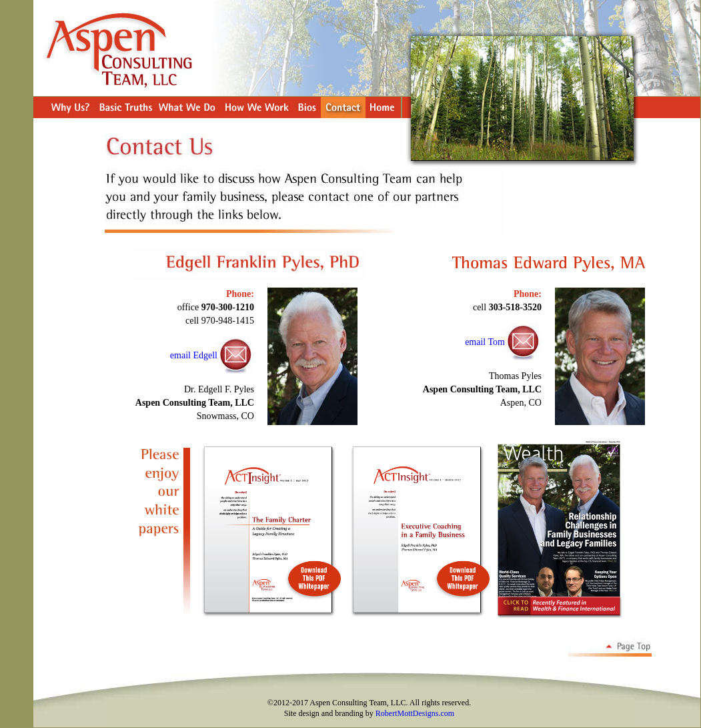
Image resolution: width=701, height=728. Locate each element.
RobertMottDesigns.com (415, 713)
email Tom (485, 342)
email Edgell (194, 355)
